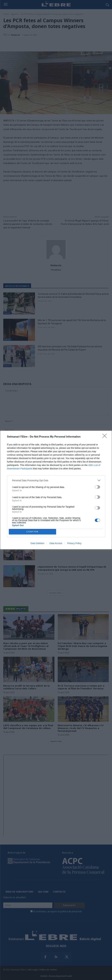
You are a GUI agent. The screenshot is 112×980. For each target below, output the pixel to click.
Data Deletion (38, 543)
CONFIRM (32, 532)
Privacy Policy (74, 543)
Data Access (56, 543)
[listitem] (56, 480)
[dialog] (56, 490)
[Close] (106, 437)
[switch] (97, 487)
